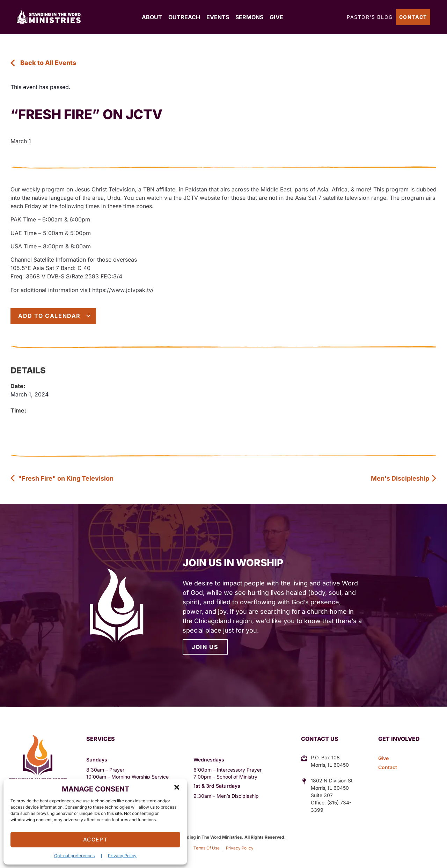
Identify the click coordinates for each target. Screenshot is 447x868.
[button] (177, 787)
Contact (413, 17)
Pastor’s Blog (370, 17)
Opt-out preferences (74, 856)
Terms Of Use (206, 848)
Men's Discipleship (404, 478)
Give (276, 17)
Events (218, 17)
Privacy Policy (122, 856)
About (152, 17)
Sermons (249, 17)
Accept (96, 840)
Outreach (184, 17)
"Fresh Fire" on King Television (62, 478)
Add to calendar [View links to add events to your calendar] (55, 316)
